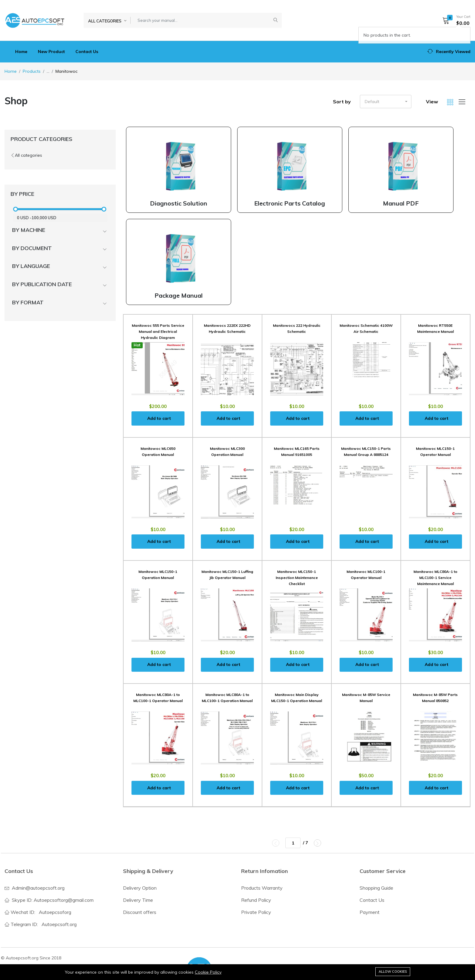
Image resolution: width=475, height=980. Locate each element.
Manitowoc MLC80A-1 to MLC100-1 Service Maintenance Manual (435, 578)
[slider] (15, 209)
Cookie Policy (208, 972)
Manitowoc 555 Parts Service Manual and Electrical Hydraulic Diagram (158, 331)
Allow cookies (393, 972)
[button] (454, 20)
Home (21, 52)
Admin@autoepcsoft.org (38, 888)
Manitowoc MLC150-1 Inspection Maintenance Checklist (297, 578)
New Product (51, 52)
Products (32, 71)
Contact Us (87, 52)
